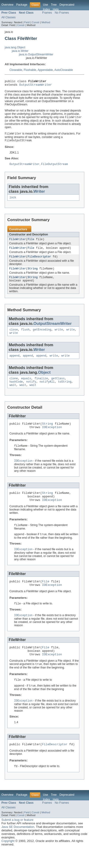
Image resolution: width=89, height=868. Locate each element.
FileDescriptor (39, 261)
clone (14, 386)
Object (44, 379)
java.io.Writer (20, 51)
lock (13, 200)
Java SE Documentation (18, 846)
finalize (41, 386)
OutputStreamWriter (36, 86)
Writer (39, 194)
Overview (7, 5)
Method (46, 22)
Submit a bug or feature (17, 839)
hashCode (16, 390)
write (59, 336)
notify (31, 390)
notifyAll (47, 390)
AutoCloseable (64, 70)
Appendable (45, 70)
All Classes (8, 17)
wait (13, 393)
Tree (54, 5)
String (33, 273)
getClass (58, 386)
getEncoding (42, 336)
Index (46, 9)
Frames (47, 13)
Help (56, 9)
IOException (52, 437)
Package (22, 5)
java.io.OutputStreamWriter (36, 54)
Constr (36, 22)
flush (25, 336)
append (14, 363)
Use (45, 5)
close (14, 336)
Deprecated (67, 5)
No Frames (62, 13)
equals (26, 386)
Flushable (30, 70)
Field (27, 22)
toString (65, 390)
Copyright (8, 860)
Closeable (16, 70)
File (31, 242)
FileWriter (18, 242)
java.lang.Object (15, 47)
